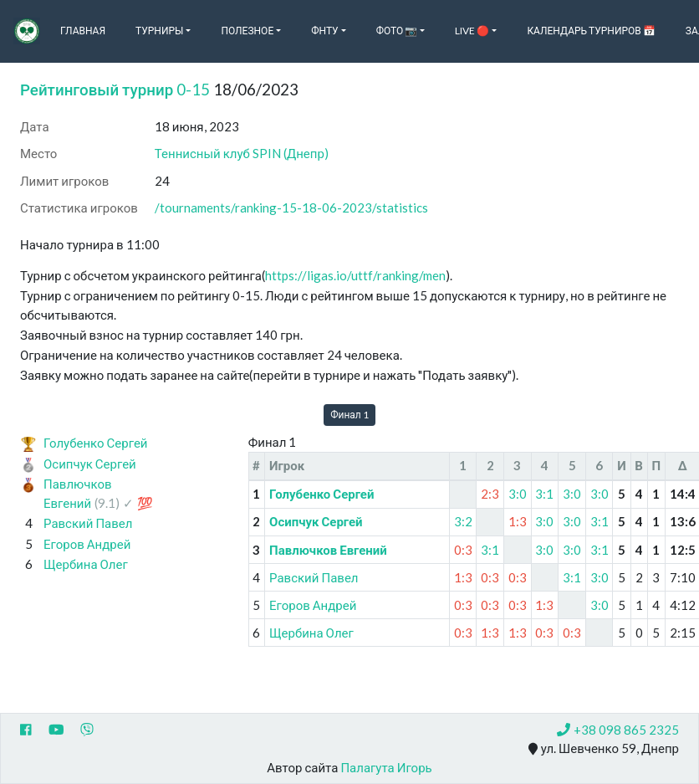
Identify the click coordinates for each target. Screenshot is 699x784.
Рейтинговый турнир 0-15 (115, 89)
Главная (83, 31)
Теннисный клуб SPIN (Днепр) (242, 153)
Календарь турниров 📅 (591, 31)
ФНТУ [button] (324, 31)
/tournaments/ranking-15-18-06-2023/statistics (291, 208)
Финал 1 (349, 415)
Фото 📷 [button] (397, 31)
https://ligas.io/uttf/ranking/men (355, 275)
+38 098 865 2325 (618, 730)
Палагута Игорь (386, 767)
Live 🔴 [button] (472, 31)
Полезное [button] (247, 31)
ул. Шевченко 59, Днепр (604, 749)
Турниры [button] (159, 31)
